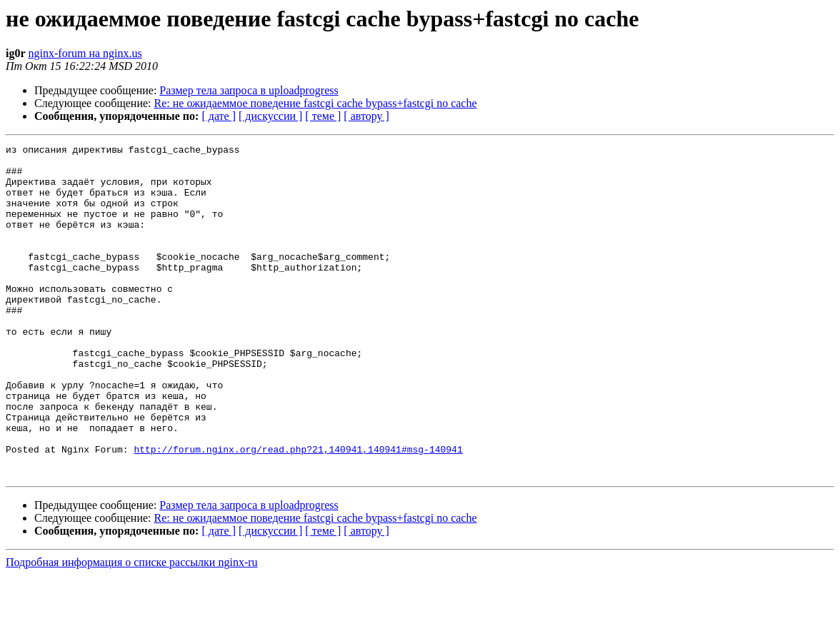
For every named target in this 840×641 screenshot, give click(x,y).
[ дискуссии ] (270, 116)
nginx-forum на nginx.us (85, 53)
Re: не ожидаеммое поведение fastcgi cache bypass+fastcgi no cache (316, 103)
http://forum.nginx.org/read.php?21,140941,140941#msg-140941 (298, 511)
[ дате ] (219, 116)
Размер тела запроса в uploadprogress (249, 90)
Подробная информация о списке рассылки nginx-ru (132, 629)
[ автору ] (366, 116)
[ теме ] (323, 116)
